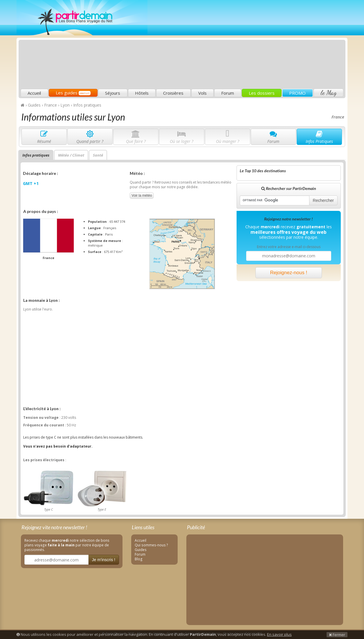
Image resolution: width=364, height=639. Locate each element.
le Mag (328, 93)
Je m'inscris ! (104, 560)
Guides (141, 550)
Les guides (73, 93)
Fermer (337, 635)
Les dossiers (262, 93)
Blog (139, 559)
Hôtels (142, 93)
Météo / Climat (71, 155)
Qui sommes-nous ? (151, 545)
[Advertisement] (239, 45)
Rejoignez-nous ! (289, 273)
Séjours (113, 93)
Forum (228, 93)
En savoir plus (279, 634)
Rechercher (323, 200)
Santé (98, 155)
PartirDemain (82, 18)
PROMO (297, 93)
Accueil (34, 93)
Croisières (173, 93)
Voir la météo (142, 195)
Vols (202, 93)
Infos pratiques (36, 155)
